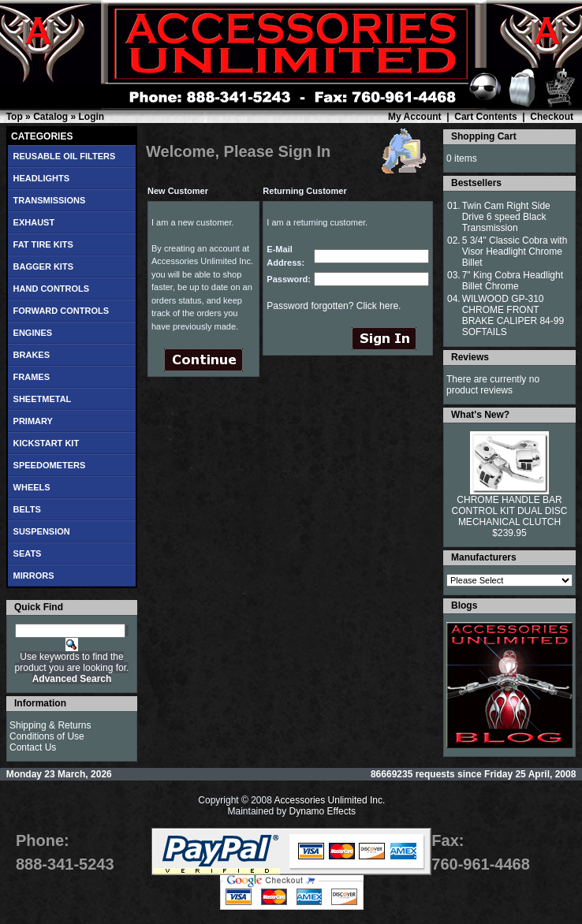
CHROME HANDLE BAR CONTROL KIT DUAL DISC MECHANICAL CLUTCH (510, 511)
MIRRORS (34, 576)
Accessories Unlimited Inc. (330, 800)
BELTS (27, 509)
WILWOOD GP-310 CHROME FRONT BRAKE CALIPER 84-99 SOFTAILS (513, 315)
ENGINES (33, 333)
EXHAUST (34, 222)
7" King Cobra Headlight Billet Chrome (513, 281)
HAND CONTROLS (52, 289)
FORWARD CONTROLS (61, 311)
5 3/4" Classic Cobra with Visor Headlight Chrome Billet (515, 251)
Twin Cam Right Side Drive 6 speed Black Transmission (506, 217)
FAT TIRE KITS (43, 244)
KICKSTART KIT (47, 443)
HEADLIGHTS (42, 178)
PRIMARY (33, 421)
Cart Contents (485, 117)
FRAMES (32, 377)
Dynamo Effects (323, 811)
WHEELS (32, 487)
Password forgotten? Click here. (334, 306)
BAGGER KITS (43, 266)
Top (15, 117)
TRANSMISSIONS (50, 200)
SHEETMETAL (43, 399)
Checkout (552, 117)
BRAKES (32, 355)
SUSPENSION (42, 531)
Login (91, 117)
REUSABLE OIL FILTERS (65, 156)
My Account (415, 117)
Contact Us (33, 747)
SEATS (28, 553)
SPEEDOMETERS (50, 465)
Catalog (50, 117)
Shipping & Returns (50, 725)
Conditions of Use (47, 736)
